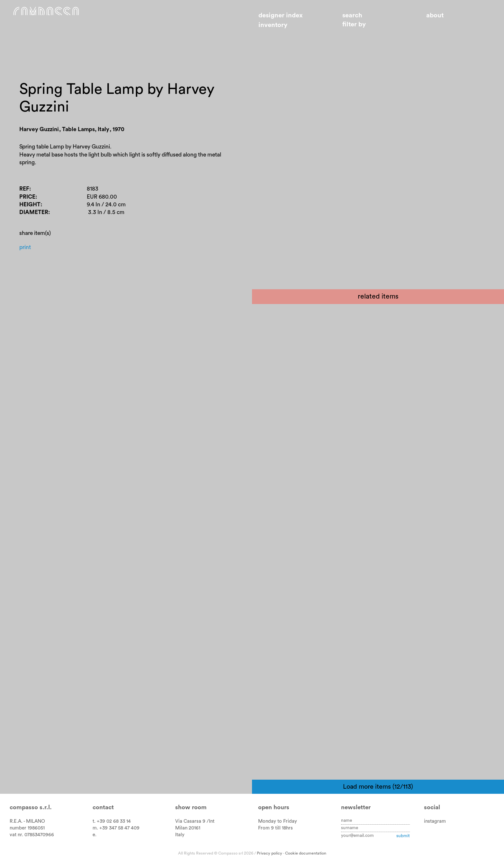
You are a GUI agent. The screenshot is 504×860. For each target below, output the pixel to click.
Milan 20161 (188, 828)
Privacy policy (270, 853)
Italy (180, 835)
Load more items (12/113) (378, 787)
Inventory (273, 25)
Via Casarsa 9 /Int (195, 821)
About (435, 15)
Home (67, 20)
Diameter (36, 237)
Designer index (281, 15)
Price (29, 218)
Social (432, 807)
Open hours (274, 807)
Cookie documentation (306, 853)
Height (32, 228)
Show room (191, 807)
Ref (25, 208)
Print (27, 277)
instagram (435, 821)
